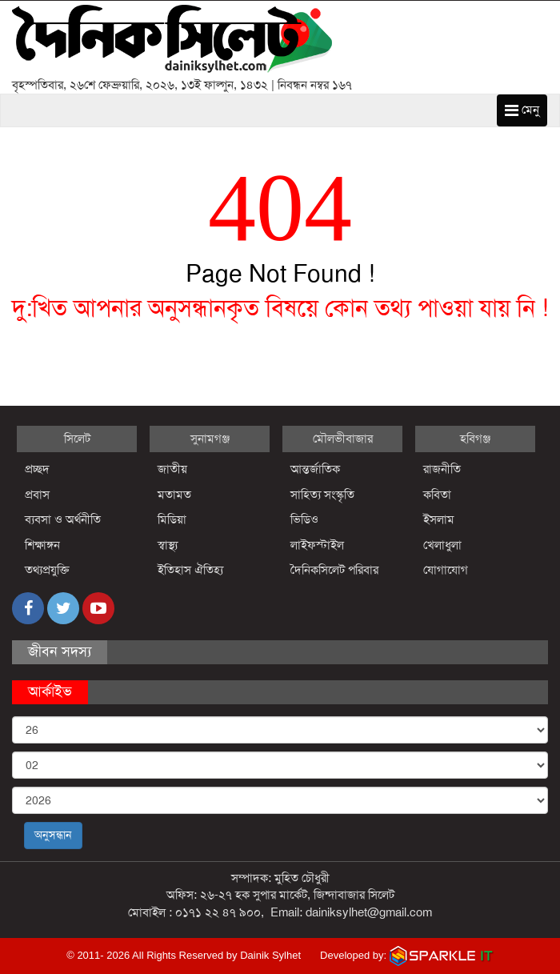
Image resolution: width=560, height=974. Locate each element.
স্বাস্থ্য (168, 545)
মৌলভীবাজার (343, 439)
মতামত (174, 495)
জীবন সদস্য (60, 651)
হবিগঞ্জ (475, 439)
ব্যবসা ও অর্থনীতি (63, 519)
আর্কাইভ (50, 691)
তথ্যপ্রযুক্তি (47, 570)
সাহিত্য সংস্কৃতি (322, 495)
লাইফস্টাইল (317, 545)
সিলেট (77, 439)
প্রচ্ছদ (37, 469)
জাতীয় (172, 469)
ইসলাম (439, 519)
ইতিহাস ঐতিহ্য (191, 570)
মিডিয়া (172, 519)
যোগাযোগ (446, 570)
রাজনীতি (442, 469)
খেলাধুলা (442, 545)
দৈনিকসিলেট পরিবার (334, 570)
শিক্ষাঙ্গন (42, 545)
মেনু (522, 110)
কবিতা (437, 495)
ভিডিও (304, 519)
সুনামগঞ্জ (210, 439)
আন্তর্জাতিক (315, 469)
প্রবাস (37, 495)
